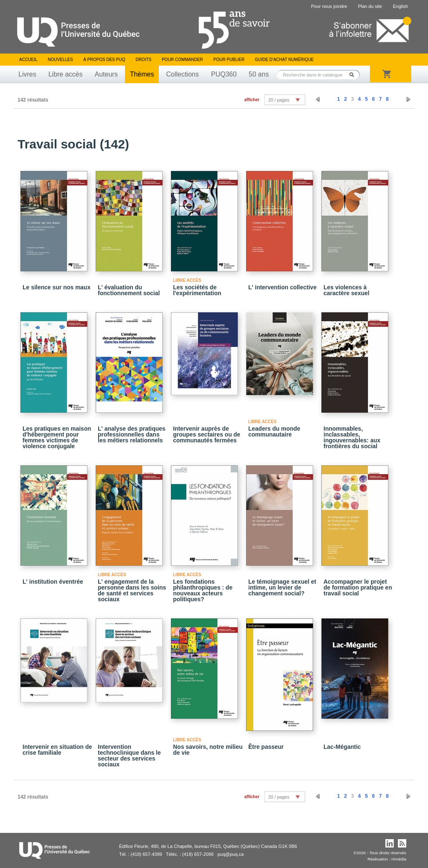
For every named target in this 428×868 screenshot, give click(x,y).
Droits (143, 60)
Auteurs (106, 74)
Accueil (28, 60)
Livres (27, 74)
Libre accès (66, 74)
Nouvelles (60, 60)
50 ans (259, 74)
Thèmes (142, 74)
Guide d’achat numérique (284, 60)
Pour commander (182, 60)
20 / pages (279, 100)
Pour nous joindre (329, 6)
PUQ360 (224, 74)
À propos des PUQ (104, 60)
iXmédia (399, 859)
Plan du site (370, 6)
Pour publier (229, 60)
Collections (182, 74)
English (400, 6)
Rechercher (354, 75)
